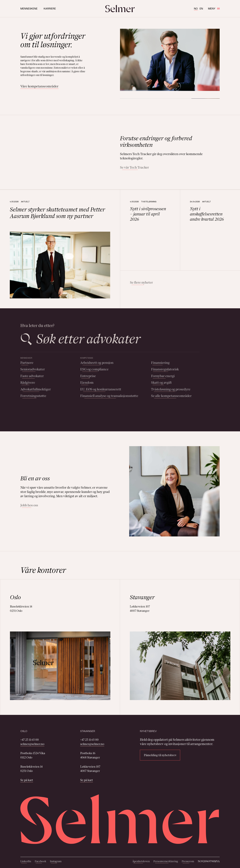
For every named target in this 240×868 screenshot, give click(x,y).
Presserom (188, 861)
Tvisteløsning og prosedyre (171, 389)
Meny (214, 8)
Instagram (56, 861)
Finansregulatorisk (165, 369)
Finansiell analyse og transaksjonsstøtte (109, 396)
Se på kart (27, 780)
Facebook (40, 861)
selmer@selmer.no (32, 744)
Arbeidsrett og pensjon (97, 363)
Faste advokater (32, 376)
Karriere (50, 8)
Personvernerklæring (166, 861)
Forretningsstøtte (33, 396)
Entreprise (88, 376)
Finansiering (160, 363)
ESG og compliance (94, 369)
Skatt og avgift (161, 383)
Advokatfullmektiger (36, 389)
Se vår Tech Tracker (134, 167)
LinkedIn (26, 861)
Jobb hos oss (29, 505)
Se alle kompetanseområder (171, 396)
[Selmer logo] (120, 9)
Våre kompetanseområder (39, 86)
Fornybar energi (163, 376)
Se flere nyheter (141, 282)
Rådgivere (28, 383)
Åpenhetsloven (141, 861)
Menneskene (29, 8)
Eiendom (87, 383)
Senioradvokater (33, 369)
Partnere (27, 363)
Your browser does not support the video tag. (66, 152)
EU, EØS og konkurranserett (101, 389)
